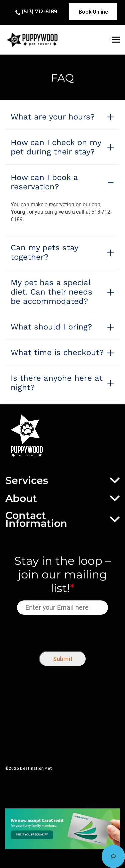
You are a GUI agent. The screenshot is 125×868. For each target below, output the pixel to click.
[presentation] (62, 631)
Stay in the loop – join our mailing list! (63, 574)
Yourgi (19, 212)
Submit (63, 659)
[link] (93, 12)
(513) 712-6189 (39, 11)
